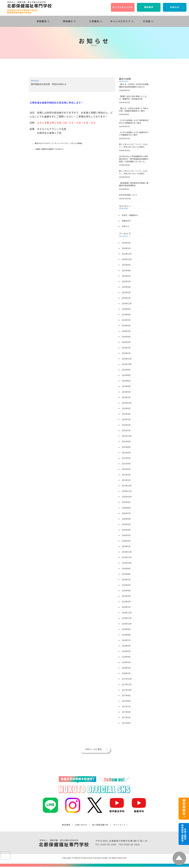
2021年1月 (126, 480)
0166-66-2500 (108, 844)
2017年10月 (127, 690)
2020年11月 (127, 491)
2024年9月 (126, 309)
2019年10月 (127, 563)
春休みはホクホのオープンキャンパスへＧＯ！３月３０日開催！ (59, 143)
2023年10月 (127, 364)
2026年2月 (126, 248)
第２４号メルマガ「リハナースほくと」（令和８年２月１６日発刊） (134, 146)
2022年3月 (126, 419)
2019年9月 (126, 568)
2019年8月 (126, 574)
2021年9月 (126, 441)
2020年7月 (126, 513)
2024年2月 (126, 348)
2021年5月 (126, 458)
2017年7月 (126, 706)
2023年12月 (127, 359)
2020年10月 (127, 497)
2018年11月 (127, 618)
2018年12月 (127, 613)
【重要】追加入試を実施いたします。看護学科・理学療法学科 (133, 98)
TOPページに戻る (94, 749)
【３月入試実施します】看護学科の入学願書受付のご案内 (134, 134)
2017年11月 (127, 684)
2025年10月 (127, 259)
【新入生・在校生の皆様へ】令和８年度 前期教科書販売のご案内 (134, 110)
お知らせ (125, 226)
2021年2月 (126, 475)
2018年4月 (126, 657)
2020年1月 (126, 546)
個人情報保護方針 (100, 825)
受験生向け (126, 221)
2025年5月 (126, 281)
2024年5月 (126, 331)
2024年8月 (126, 314)
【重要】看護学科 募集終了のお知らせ (49, 149)
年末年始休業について (128, 195)
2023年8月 (126, 375)
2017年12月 (127, 679)
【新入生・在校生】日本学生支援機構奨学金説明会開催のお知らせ (134, 86)
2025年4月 (126, 287)
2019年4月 (126, 591)
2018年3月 (126, 662)
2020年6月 (126, 519)
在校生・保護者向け (130, 215)
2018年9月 (126, 629)
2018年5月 (126, 651)
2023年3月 (126, 392)
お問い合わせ (81, 825)
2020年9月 (126, 502)
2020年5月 (126, 524)
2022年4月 (126, 414)
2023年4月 (126, 386)
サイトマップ (119, 825)
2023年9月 (126, 370)
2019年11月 (127, 557)
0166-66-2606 (132, 844)
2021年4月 (126, 464)
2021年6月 (126, 453)
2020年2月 (126, 541)
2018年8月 (126, 635)
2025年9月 (126, 265)
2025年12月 (127, 254)
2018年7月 (126, 640)
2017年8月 (126, 701)
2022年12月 (127, 403)
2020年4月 (126, 530)
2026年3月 (126, 243)
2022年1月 (126, 430)
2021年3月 (126, 469)
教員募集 (66, 825)
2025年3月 (126, 292)
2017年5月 (126, 717)
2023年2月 (126, 397)
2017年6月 (126, 712)
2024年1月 (126, 353)
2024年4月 (126, 337)
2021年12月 (127, 436)
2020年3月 (126, 535)
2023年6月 (126, 381)
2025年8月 (126, 270)
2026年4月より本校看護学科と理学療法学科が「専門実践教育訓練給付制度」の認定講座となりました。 (134, 159)
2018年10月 (127, 624)
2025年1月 (126, 298)
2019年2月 (126, 602)
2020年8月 (126, 508)
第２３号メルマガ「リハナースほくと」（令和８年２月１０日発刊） (134, 172)
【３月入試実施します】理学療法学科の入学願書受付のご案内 (134, 122)
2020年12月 (127, 486)
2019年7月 (126, 579)
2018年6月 (126, 646)
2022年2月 (126, 425)
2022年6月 (126, 408)
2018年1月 (126, 673)
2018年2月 (126, 668)
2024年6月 (126, 325)
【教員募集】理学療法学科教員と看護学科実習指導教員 (134, 184)
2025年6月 (126, 276)
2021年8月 (126, 447)
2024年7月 (126, 320)
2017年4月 (126, 723)
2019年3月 (126, 596)
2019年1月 (126, 607)
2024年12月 (127, 303)
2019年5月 (126, 585)
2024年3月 (126, 342)
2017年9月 (126, 695)
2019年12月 (127, 552)
